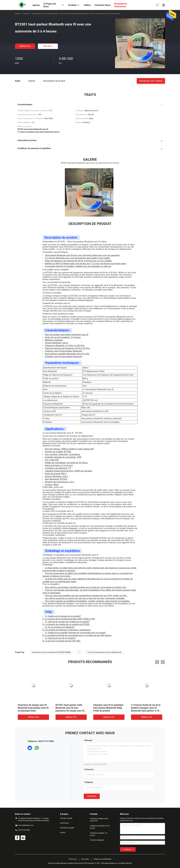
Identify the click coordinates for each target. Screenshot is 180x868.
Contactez (92, 796)
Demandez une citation (151, 81)
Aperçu (18, 14)
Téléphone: (89, 782)
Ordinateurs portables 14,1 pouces (99, 834)
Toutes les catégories (97, 840)
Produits (26, 14)
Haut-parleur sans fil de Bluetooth (45, 14)
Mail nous (48, 46)
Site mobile (85, 859)
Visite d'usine (64, 823)
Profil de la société (66, 818)
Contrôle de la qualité (67, 828)
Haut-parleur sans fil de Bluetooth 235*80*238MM (51, 652)
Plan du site (73, 859)
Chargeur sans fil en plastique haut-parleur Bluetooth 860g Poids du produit (108, 708)
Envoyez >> (128, 849)
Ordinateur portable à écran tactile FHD (99, 820)
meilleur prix (25, 46)
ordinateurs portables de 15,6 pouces (100, 827)
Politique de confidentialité (102, 859)
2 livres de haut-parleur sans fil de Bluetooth (104, 652)
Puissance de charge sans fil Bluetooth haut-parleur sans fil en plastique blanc (33, 708)
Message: (89, 740)
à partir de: (89, 770)
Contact (63, 833)
